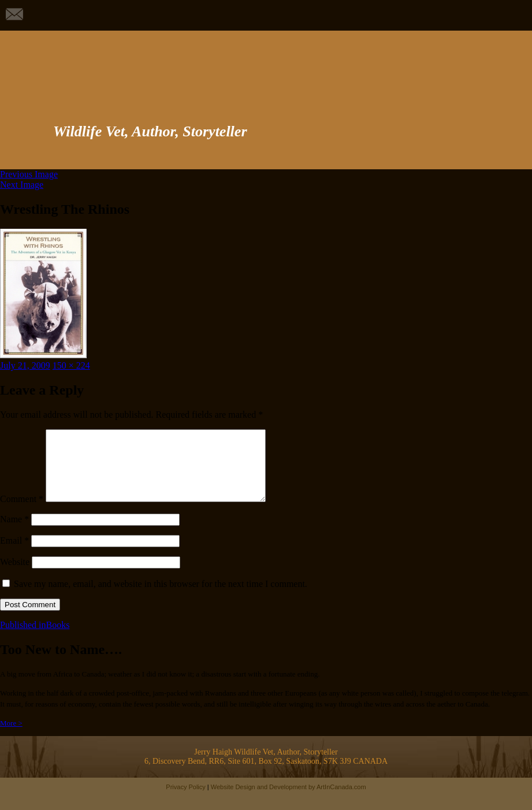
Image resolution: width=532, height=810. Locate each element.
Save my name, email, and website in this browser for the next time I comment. (161, 598)
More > (11, 737)
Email (14, 554)
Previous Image (29, 174)
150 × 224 (71, 365)
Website (15, 576)
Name (14, 533)
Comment (22, 513)
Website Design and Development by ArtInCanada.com (289, 801)
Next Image (22, 185)
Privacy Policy (185, 801)
